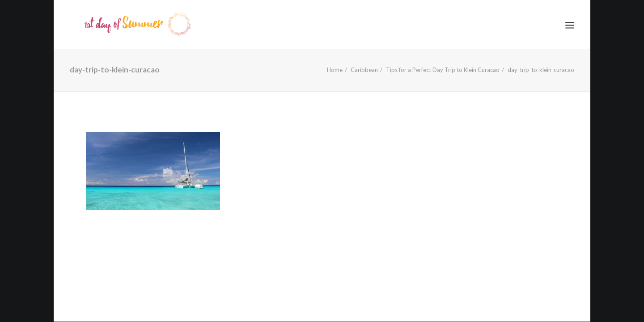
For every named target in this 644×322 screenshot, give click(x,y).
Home (335, 70)
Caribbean (364, 70)
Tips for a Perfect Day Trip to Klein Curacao (443, 70)
